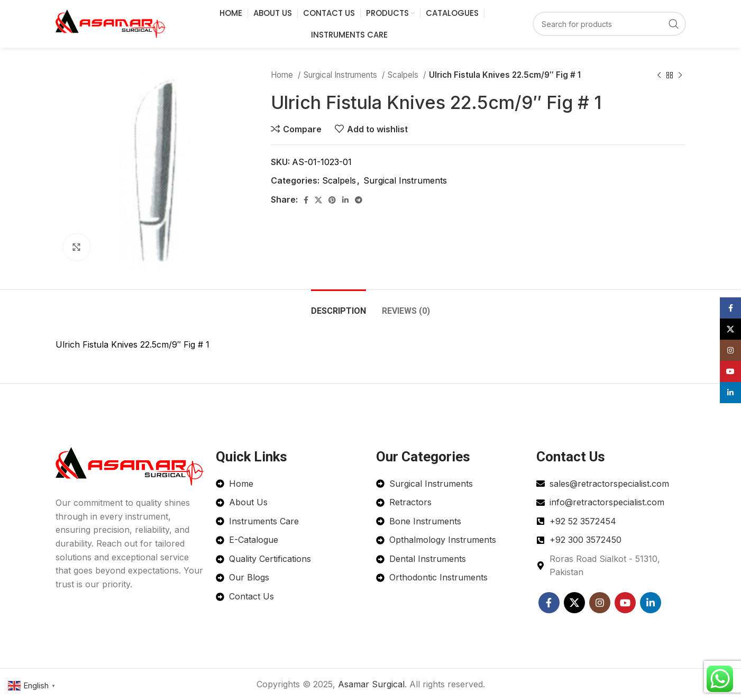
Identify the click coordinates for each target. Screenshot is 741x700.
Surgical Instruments (341, 75)
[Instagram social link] (600, 603)
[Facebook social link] (306, 200)
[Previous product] (659, 75)
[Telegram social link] (359, 200)
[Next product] (680, 75)
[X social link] (318, 200)
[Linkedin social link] (345, 200)
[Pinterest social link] (332, 200)
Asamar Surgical (371, 684)
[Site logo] (111, 23)
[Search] (609, 24)
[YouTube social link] (625, 603)
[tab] (339, 306)
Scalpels (404, 75)
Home (283, 75)
